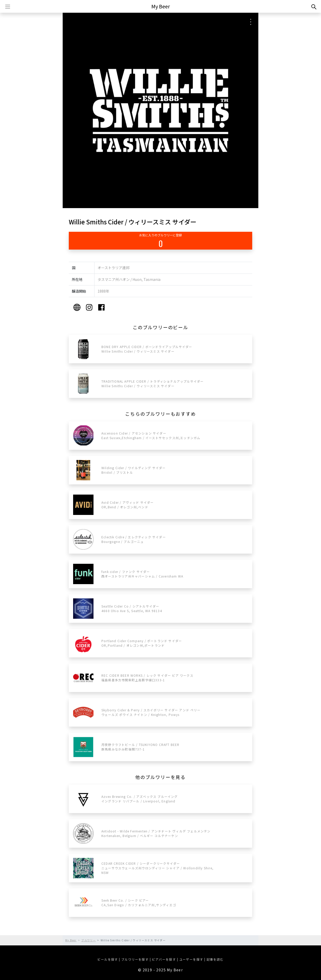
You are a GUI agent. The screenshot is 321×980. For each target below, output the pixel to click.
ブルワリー (89, 940)
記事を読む (215, 959)
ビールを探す (108, 959)
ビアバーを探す (164, 959)
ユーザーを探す (191, 959)
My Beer (161, 6)
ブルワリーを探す (135, 959)
